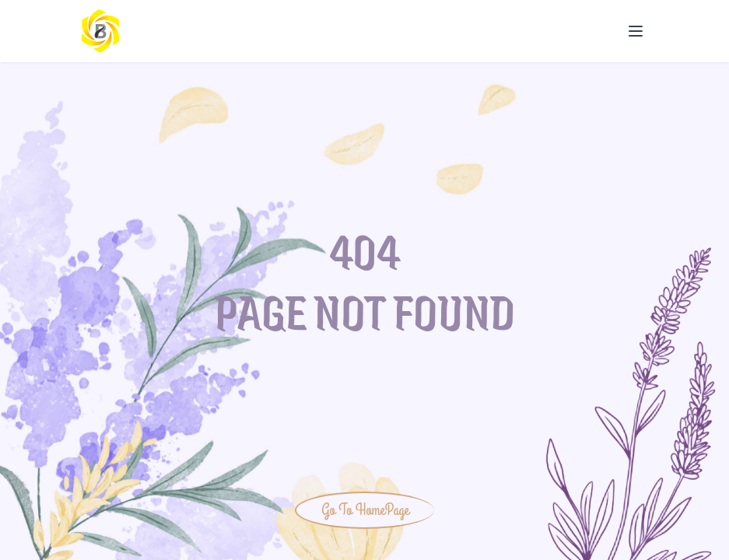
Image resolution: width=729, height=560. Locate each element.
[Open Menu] (636, 31)
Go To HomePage (365, 510)
